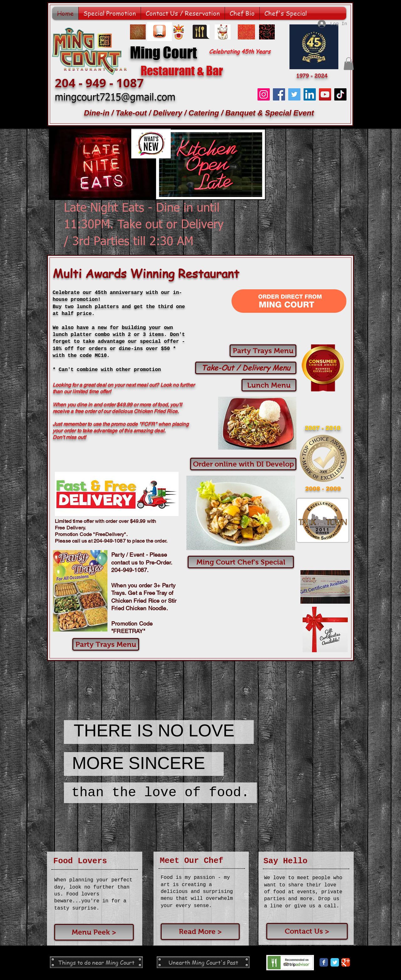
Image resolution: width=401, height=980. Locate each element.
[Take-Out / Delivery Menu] (246, 368)
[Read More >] (200, 932)
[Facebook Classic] (324, 962)
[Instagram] (264, 94)
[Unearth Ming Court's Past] (203, 962)
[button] (349, 64)
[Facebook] (279, 94)
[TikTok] (340, 94)
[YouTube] (325, 94)
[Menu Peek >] (94, 932)
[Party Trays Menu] (263, 351)
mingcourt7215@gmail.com (115, 98)
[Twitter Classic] (335, 962)
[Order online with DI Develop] (243, 464)
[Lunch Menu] (269, 385)
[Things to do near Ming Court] (96, 962)
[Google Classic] (346, 962)
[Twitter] (294, 94)
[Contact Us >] (307, 931)
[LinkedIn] (310, 94)
